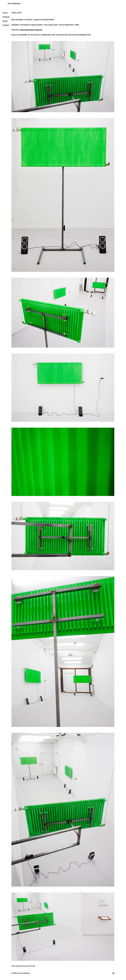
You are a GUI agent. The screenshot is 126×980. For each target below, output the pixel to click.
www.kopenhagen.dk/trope (31, 30)
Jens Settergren (14, 3)
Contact (6, 25)
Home (5, 13)
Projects (6, 17)
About (5, 21)
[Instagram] (113, 973)
